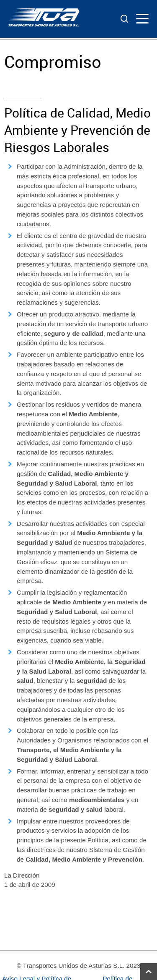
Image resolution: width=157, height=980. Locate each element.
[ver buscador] (125, 19)
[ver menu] (142, 19)
